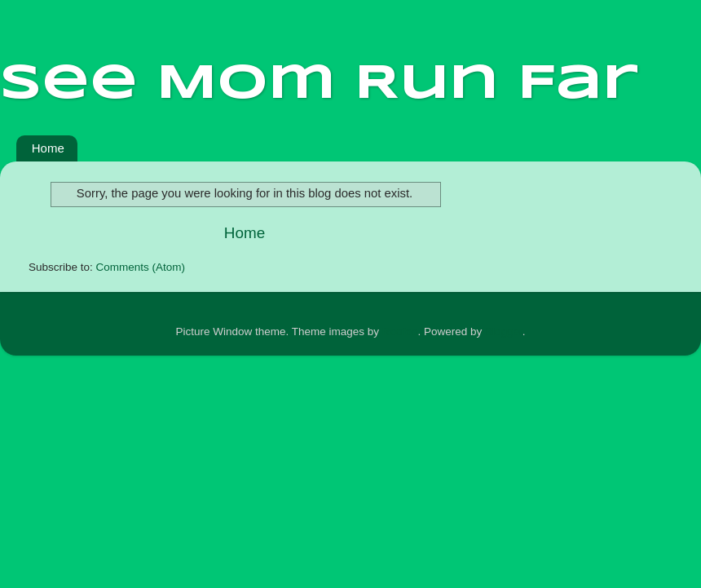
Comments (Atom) (141, 267)
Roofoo (400, 332)
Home (48, 148)
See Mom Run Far (319, 84)
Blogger (504, 332)
